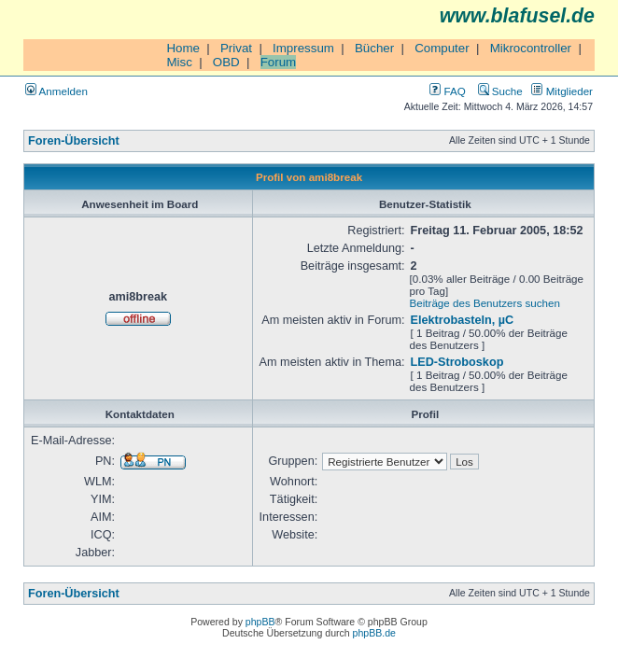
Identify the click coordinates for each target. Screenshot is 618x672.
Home (183, 48)
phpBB (260, 622)
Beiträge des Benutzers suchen (485, 303)
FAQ (447, 91)
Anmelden (56, 91)
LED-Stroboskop (457, 362)
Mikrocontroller (531, 48)
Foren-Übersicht (74, 141)
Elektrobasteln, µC (463, 320)
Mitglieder (562, 91)
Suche (500, 91)
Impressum (303, 48)
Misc (179, 62)
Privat (236, 48)
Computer (442, 48)
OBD (226, 62)
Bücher (374, 48)
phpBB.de (374, 633)
